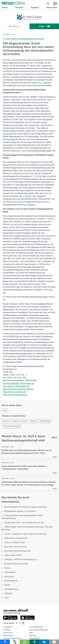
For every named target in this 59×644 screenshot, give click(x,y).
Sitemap (33, 635)
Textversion (8, 633)
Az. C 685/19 (29, 205)
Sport (6, 598)
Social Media (35, 638)
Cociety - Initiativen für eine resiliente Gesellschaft (25, 534)
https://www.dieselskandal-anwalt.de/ (18, 389)
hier (4, 293)
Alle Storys (15, 26)
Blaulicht (19, 8)
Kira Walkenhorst (11, 589)
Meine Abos (52, 8)
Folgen (44, 26)
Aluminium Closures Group (15, 547)
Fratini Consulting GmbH (15, 542)
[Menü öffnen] (55, 4)
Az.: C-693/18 (45, 83)
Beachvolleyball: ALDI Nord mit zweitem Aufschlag (25, 507)
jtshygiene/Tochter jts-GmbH (16, 564)
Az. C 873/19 (25, 196)
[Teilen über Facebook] (5, 642)
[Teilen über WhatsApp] (25, 642)
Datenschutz (8, 635)
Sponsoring (9, 576)
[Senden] (54, 642)
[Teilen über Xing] (35, 642)
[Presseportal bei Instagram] (22, 623)
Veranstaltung (10, 572)
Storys (5, 8)
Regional (35, 8)
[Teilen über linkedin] (44, 642)
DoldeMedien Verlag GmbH (16, 538)
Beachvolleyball (11, 581)
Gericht (6, 421)
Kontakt (6, 630)
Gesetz (24, 421)
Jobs (31, 633)
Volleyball (8, 593)
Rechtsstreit (45, 421)
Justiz (15, 421)
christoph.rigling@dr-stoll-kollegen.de (18, 383)
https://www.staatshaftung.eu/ (15, 395)
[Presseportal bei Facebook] (16, 623)
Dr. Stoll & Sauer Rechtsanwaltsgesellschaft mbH (23, 39)
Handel (7, 585)
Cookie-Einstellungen (12, 638)
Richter (33, 421)
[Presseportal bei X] (19, 623)
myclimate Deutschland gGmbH (17, 551)
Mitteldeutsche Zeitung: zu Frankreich (20, 511)
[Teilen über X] (15, 642)
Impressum (8, 627)
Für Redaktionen (36, 627)
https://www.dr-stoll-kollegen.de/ (16, 386)
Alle (54, 437)
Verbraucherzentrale (11, 426)
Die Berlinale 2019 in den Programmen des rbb (24, 523)
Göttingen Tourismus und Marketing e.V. (21, 559)
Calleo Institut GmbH (13, 555)
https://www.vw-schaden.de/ (14, 392)
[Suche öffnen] (48, 4)
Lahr (5, 410)
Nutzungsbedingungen (39, 630)
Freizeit (7, 568)
